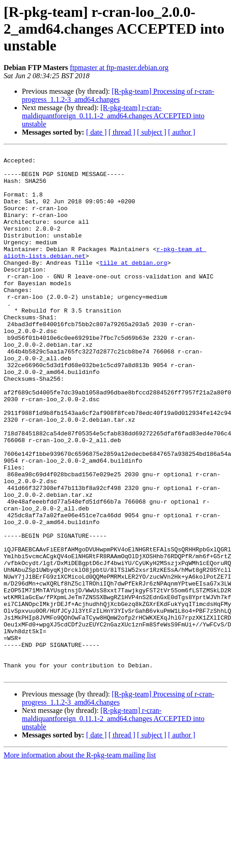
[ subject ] (152, 132)
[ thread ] (122, 132)
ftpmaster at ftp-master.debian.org (119, 68)
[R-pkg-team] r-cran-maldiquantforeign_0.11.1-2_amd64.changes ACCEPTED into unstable (113, 116)
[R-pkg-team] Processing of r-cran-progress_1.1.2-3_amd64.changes (118, 95)
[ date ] (96, 132)
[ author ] (182, 132)
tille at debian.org (133, 286)
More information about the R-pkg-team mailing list (80, 860)
